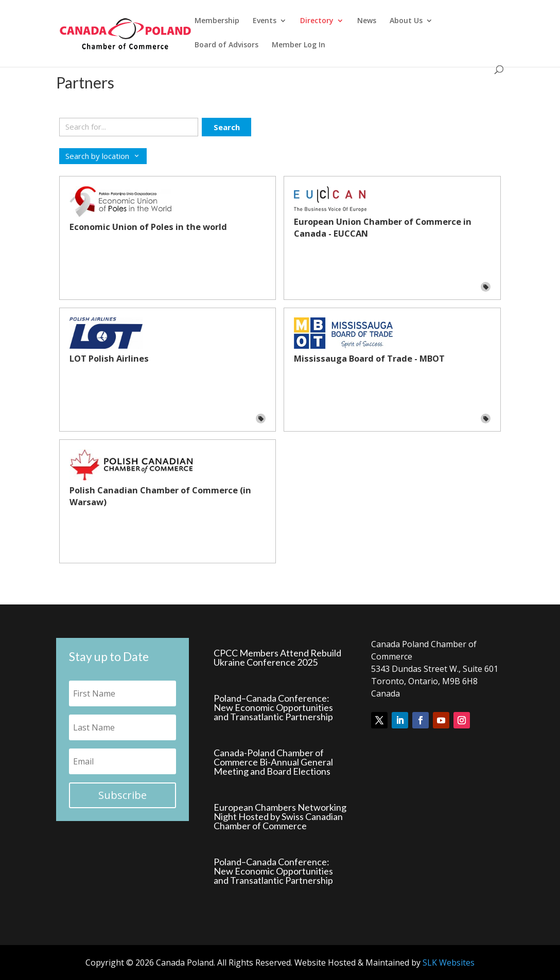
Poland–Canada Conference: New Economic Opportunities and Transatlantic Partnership (273, 707)
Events (265, 21)
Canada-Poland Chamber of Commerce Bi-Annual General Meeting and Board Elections (273, 762)
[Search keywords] (129, 127)
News (367, 21)
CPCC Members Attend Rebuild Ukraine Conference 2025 (277, 657)
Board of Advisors (226, 45)
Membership (217, 21)
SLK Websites (449, 963)
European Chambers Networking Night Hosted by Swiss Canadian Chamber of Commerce (280, 816)
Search (227, 127)
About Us (406, 21)
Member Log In (299, 45)
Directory (317, 21)
